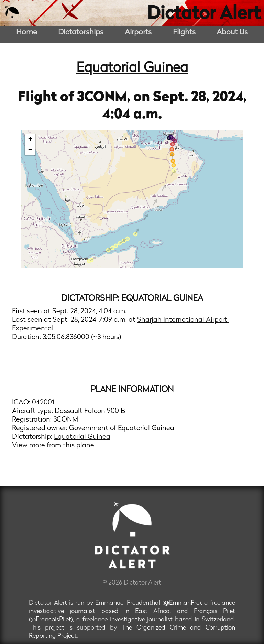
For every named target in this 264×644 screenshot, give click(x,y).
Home (27, 32)
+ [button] (30, 140)
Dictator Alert (204, 14)
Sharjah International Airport (183, 320)
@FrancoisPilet (51, 620)
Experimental (33, 329)
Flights (184, 32)
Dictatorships (81, 32)
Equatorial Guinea (132, 68)
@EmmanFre (182, 603)
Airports (138, 32)
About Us (232, 32)
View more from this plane (53, 446)
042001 (43, 403)
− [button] (30, 150)
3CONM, (105, 98)
